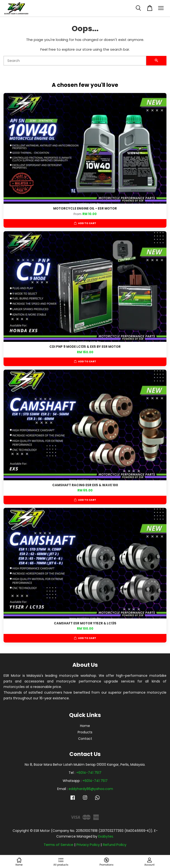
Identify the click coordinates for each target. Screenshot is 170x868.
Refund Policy (115, 845)
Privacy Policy (88, 845)
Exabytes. (106, 836)
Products (85, 732)
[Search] (75, 61)
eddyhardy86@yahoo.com (91, 789)
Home (85, 726)
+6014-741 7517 (89, 773)
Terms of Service (59, 845)
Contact (85, 739)
